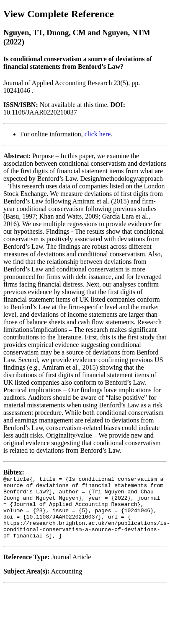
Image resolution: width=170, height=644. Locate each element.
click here (98, 134)
